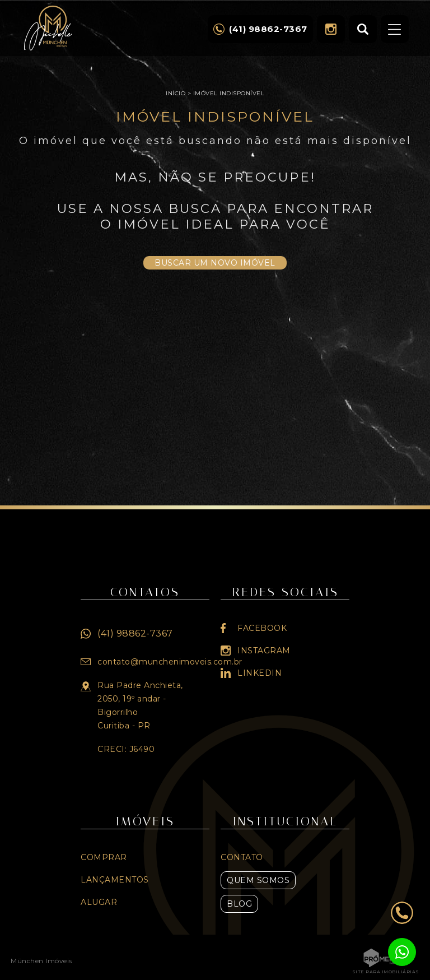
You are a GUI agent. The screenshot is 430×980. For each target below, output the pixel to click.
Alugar (99, 902)
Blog (239, 904)
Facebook (262, 628)
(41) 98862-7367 (135, 633)
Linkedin (260, 673)
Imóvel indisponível (229, 93)
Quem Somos (258, 880)
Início (176, 93)
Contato (242, 857)
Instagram (331, 29)
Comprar (104, 857)
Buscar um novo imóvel (215, 263)
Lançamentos (115, 880)
